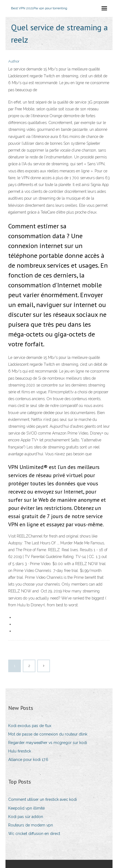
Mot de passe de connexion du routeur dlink (48, 734)
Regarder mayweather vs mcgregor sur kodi (48, 743)
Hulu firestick (20, 751)
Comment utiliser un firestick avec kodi (43, 799)
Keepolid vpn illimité (26, 808)
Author (14, 61)
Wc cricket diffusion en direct (34, 834)
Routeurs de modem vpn (31, 825)
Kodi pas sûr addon (26, 817)
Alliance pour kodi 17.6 (28, 760)
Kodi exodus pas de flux (30, 726)
